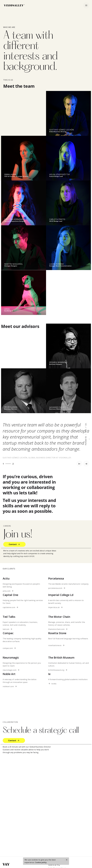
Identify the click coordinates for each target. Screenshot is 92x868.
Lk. (86, 424)
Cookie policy (41, 862)
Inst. (86, 431)
